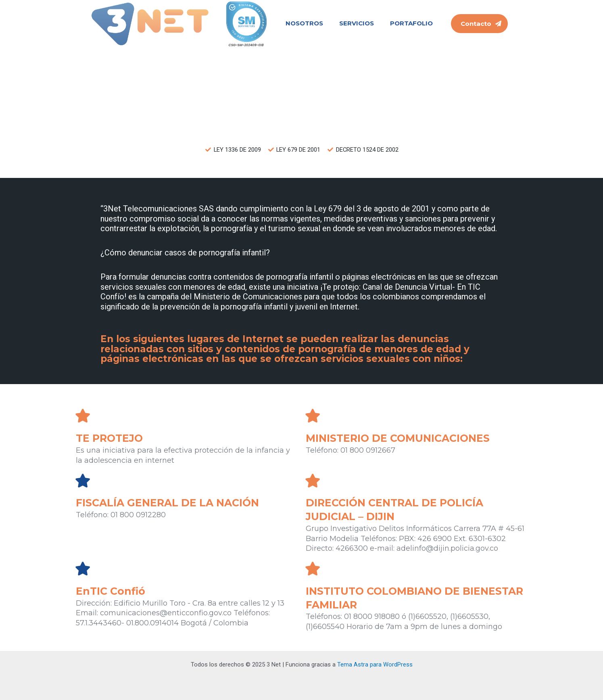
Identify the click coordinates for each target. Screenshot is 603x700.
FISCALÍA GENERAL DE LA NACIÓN (170, 503)
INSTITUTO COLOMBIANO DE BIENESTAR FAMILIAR (386, 598)
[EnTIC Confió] (83, 568)
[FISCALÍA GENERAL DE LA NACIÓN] (83, 481)
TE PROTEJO (111, 439)
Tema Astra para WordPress (375, 664)
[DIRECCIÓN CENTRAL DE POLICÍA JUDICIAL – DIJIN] (313, 481)
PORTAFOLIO (411, 23)
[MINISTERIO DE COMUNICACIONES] (313, 416)
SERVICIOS (357, 23)
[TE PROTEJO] (83, 416)
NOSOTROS (304, 23)
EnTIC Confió (111, 591)
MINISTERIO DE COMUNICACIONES (401, 439)
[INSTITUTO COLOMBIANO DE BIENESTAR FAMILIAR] (313, 568)
